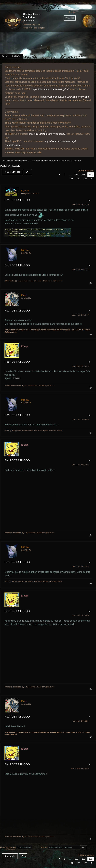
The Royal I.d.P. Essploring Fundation (31, 17)
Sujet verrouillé (12, 172)
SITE (5, 56)
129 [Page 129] (83, 174)
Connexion (70, 18)
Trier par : (44, 847)
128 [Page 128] (76, 174)
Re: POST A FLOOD (17, 200)
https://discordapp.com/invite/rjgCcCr (51, 89)
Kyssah (25, 191)
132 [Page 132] (78, 179)
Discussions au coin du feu (71, 160)
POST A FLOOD (10, 166)
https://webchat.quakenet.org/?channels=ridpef (65, 97)
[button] (60, 174)
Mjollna (25, 250)
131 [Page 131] (71, 179)
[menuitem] (13, 172)
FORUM (16, 56)
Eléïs (24, 295)
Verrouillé (10, 856)
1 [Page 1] (65, 174)
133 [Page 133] (85, 179)
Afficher (17, 378)
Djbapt (25, 346)
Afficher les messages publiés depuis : (8, 848)
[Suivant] (92, 179)
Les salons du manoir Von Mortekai (45, 160)
